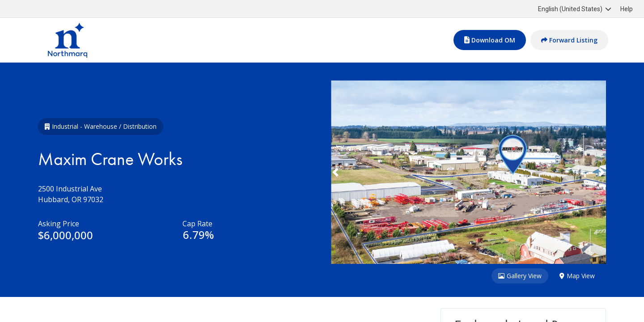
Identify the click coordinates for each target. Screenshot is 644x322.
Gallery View (520, 276)
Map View (577, 276)
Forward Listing (569, 40)
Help (627, 9)
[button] (352, 172)
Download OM (490, 40)
